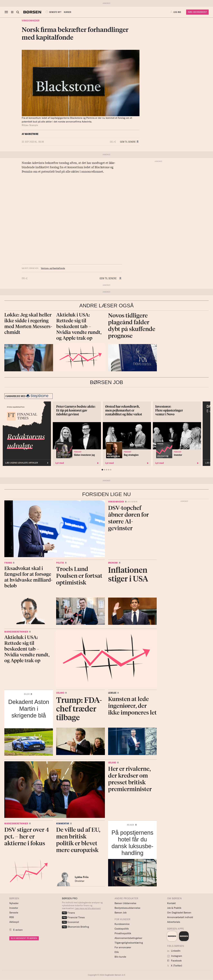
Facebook (174, 961)
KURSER (67, 12)
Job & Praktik (174, 908)
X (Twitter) (175, 966)
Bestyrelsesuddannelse (127, 908)
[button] (12, 12)
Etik (117, 952)
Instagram (175, 956)
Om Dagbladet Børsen (179, 913)
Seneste (14, 913)
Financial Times (73, 917)
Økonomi (113, 563)
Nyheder (14, 903)
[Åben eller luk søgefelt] (18, 12)
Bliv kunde (120, 957)
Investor (14, 908)
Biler (27, 694)
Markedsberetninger (16, 632)
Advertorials (174, 922)
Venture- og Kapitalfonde (53, 268)
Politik (60, 563)
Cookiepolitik (122, 929)
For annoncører (123, 947)
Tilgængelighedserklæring (129, 943)
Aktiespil (14, 922)
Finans (8, 563)
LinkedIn (174, 951)
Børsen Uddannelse (125, 903)
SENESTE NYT (53, 12)
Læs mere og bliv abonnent (88, 908)
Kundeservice (122, 924)
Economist (70, 922)
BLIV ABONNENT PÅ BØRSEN (24, 938)
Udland (60, 693)
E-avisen (18, 930)
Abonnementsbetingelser (128, 938)
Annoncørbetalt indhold (180, 917)
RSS (12, 917)
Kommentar (63, 824)
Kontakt (171, 903)
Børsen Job (121, 913)
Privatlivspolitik (123, 933)
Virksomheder (31, 21)
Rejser (131, 825)
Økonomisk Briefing (75, 927)
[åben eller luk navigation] (7, 12)
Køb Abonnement (197, 12)
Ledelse (112, 693)
